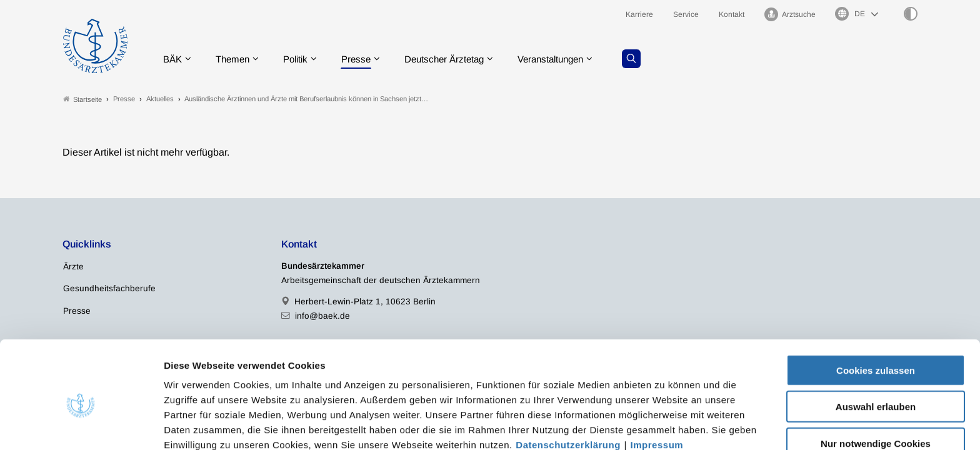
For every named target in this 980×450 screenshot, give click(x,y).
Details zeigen (665, 425)
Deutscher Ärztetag (457, 59)
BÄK (174, 59)
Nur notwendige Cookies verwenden (876, 389)
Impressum (657, 385)
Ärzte (73, 267)
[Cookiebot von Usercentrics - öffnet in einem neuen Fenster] (81, 426)
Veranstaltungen (570, 59)
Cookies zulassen (876, 310)
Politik (302, 59)
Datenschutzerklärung (568, 385)
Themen (237, 59)
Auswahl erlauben (876, 347)
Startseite (82, 99)
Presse (366, 59)
